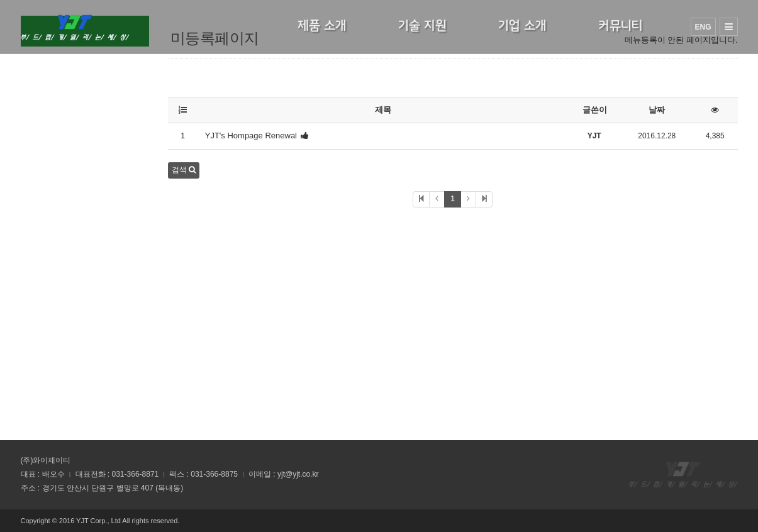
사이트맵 (729, 27)
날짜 (657, 110)
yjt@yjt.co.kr (298, 474)
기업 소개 (522, 26)
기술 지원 (422, 26)
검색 (184, 170)
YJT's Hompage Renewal (251, 136)
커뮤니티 (621, 26)
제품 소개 (322, 26)
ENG (703, 27)
